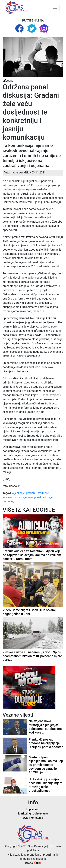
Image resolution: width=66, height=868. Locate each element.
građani (31, 493)
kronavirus (9, 497)
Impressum (33, 809)
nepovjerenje (25, 497)
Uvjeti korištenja (33, 818)
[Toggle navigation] (55, 8)
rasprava (8, 501)
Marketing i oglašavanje (33, 814)
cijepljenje (19, 493)
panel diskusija (43, 497)
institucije (43, 493)
